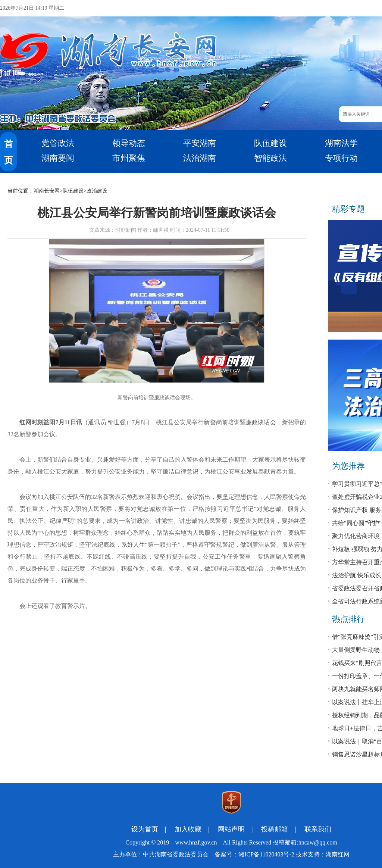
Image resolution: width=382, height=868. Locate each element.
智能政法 (270, 158)
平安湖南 (200, 143)
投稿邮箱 (275, 829)
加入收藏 (188, 829)
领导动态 (129, 143)
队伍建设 (270, 143)
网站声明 (231, 829)
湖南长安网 (47, 191)
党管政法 (58, 143)
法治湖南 (200, 158)
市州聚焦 (129, 158)
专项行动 (341, 158)
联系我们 (318, 829)
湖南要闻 (58, 158)
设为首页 (145, 829)
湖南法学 (341, 143)
